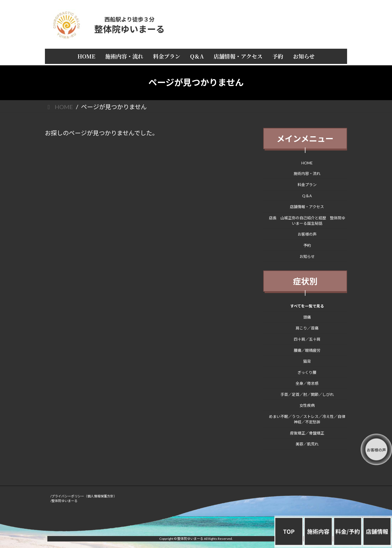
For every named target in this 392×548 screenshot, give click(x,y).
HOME (307, 163)
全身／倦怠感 (307, 383)
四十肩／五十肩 (307, 339)
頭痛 (307, 317)
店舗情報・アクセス (307, 207)
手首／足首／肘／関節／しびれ (307, 394)
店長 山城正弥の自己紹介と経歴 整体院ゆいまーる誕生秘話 (307, 220)
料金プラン (307, 185)
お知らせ (307, 256)
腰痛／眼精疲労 (307, 350)
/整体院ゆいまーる (64, 501)
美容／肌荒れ (307, 444)
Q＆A (307, 196)
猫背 (307, 361)
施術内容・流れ (307, 173)
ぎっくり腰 (307, 372)
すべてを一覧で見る (307, 306)
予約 (307, 245)
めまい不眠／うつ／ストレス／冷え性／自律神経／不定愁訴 (307, 419)
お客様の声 (307, 234)
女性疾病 (307, 405)
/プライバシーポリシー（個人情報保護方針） (84, 496)
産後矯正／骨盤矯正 (307, 433)
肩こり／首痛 (307, 328)
